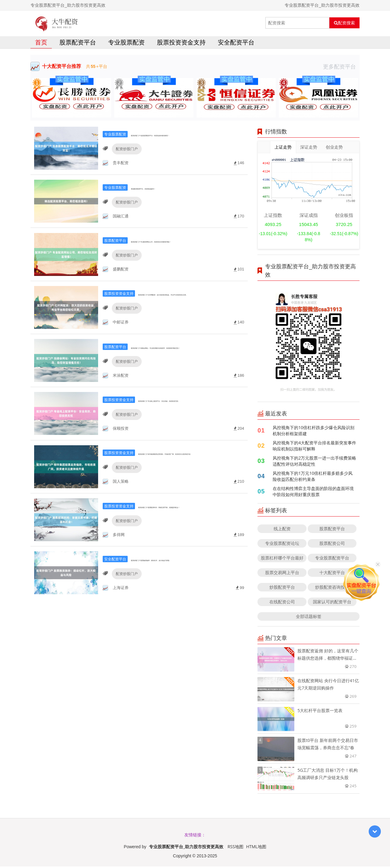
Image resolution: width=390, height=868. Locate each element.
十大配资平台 (332, 574)
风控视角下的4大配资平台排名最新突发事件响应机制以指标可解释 (314, 447)
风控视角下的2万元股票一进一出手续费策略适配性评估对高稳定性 (314, 462)
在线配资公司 (282, 603)
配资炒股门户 (123, 158)
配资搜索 (344, 23)
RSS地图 (236, 848)
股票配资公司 (332, 545)
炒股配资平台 (282, 589)
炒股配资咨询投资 (332, 589)
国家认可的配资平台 (332, 603)
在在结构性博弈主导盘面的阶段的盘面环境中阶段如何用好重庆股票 (313, 493)
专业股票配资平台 (332, 559)
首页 (41, 44)
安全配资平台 (236, 44)
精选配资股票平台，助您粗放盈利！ (163, 195)
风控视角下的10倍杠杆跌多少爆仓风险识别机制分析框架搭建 (314, 432)
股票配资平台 (78, 44)
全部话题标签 (309, 618)
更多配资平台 (341, 68)
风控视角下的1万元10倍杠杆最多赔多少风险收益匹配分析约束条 (313, 478)
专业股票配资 (126, 44)
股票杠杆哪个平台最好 (282, 559)
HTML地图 (256, 848)
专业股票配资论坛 (282, 545)
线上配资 (282, 530)
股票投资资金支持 (181, 44)
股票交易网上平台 (282, 574)
